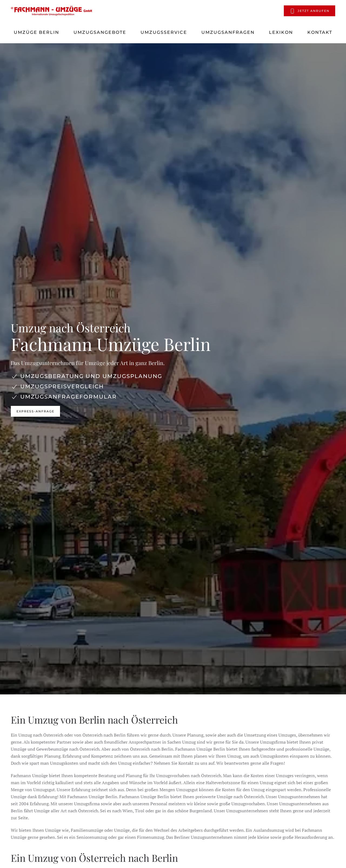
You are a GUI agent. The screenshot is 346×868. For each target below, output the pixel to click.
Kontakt (320, 32)
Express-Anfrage (35, 411)
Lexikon (281, 32)
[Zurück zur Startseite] (51, 11)
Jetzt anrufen (310, 11)
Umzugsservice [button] (164, 32)
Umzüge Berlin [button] (36, 32)
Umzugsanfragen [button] (228, 32)
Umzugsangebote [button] (100, 32)
